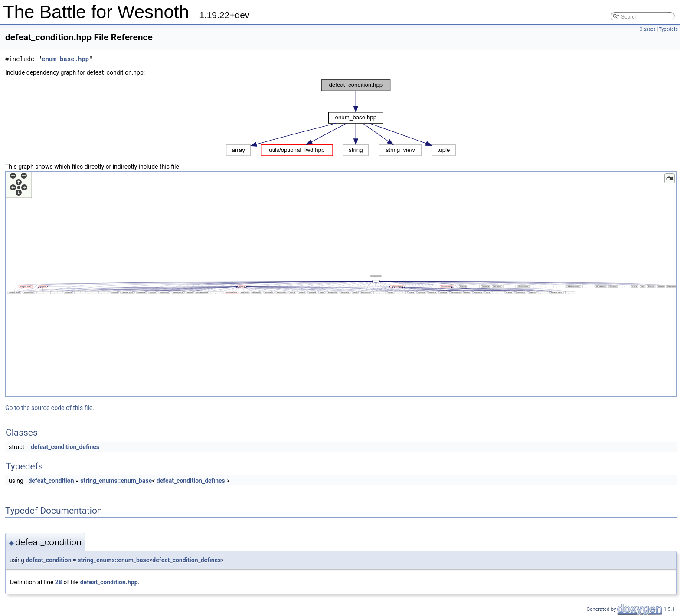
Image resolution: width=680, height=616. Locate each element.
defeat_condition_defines (65, 447)
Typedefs (668, 29)
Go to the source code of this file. (50, 408)
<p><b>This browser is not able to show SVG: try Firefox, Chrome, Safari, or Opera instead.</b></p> (341, 118)
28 (59, 582)
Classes (647, 29)
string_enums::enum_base (116, 481)
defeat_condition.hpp (109, 582)
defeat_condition (51, 481)
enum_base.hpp (65, 59)
